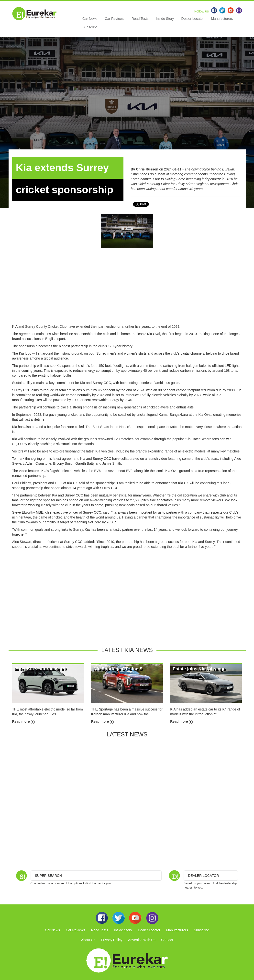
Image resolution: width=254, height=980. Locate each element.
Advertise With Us (142, 940)
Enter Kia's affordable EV (41, 669)
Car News (90, 19)
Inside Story (165, 19)
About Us (88, 940)
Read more (23, 721)
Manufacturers (222, 19)
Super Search (48, 876)
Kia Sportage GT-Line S (118, 669)
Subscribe (90, 27)
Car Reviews (114, 19)
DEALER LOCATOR (203, 876)
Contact (167, 940)
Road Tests (140, 19)
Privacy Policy (112, 940)
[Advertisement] (127, 290)
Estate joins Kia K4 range (199, 669)
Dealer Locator (193, 19)
